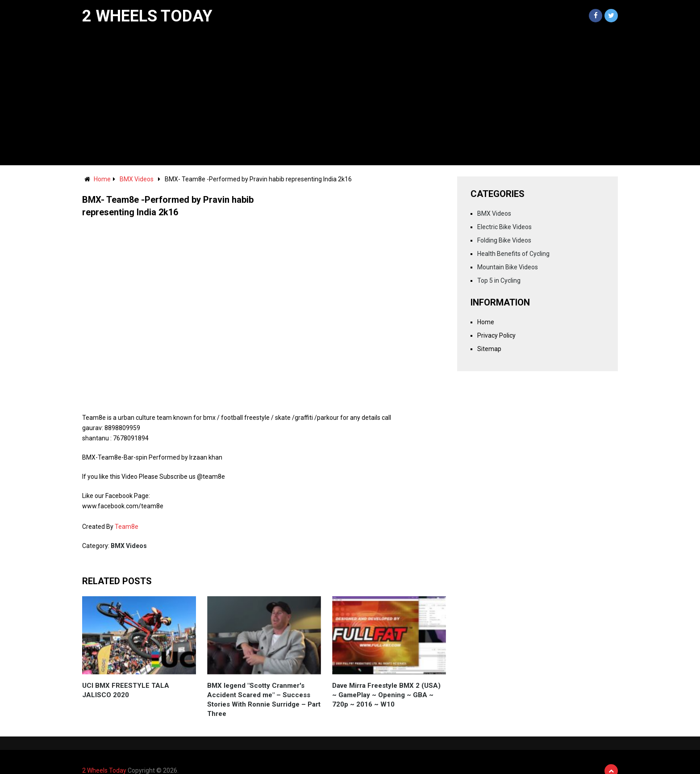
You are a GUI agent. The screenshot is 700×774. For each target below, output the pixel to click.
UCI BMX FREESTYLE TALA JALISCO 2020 (126, 690)
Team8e (127, 527)
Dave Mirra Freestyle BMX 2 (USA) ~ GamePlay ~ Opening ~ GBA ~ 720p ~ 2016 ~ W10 (386, 695)
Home (102, 179)
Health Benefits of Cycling (513, 254)
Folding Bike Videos (504, 240)
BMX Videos (137, 179)
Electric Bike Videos (504, 227)
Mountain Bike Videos (508, 267)
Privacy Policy (496, 335)
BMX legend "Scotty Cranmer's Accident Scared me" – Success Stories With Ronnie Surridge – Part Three (264, 700)
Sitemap (489, 349)
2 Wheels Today (147, 16)
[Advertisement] (350, 98)
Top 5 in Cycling (499, 280)
